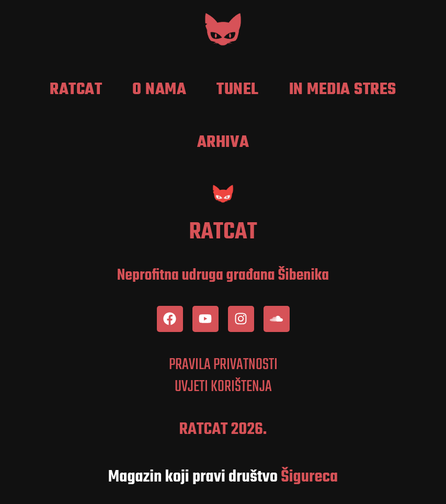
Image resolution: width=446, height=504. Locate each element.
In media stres (343, 90)
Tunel (238, 90)
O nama (159, 90)
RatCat (76, 90)
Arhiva (223, 143)
